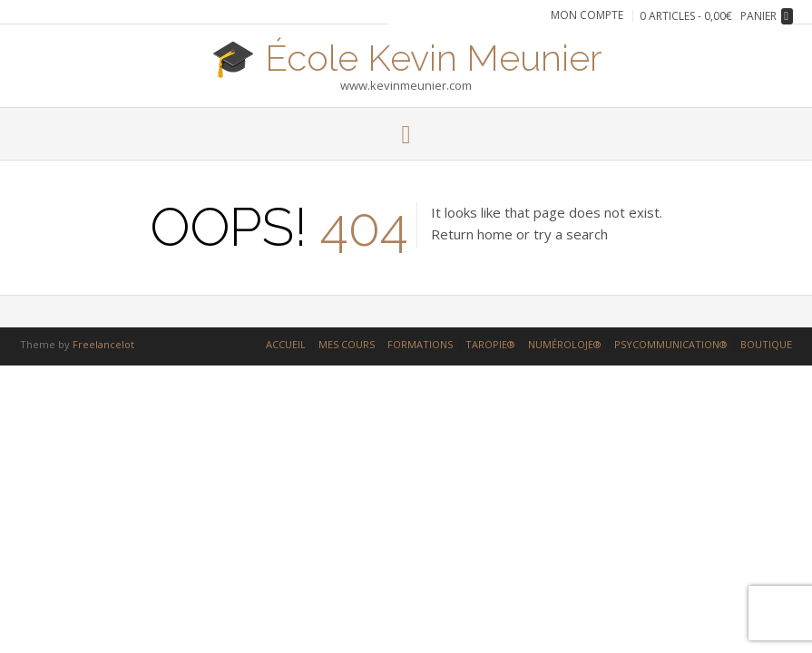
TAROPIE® (490, 344)
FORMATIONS (420, 344)
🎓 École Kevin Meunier (406, 56)
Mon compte (587, 15)
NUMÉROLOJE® (565, 344)
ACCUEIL (286, 344)
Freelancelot (103, 344)
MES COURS (347, 344)
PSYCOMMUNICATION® (671, 344)
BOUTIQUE (766, 344)
